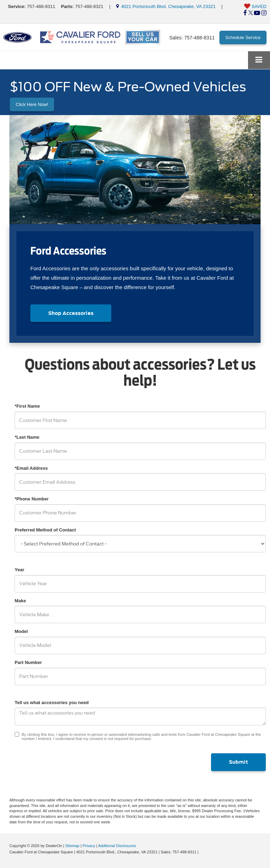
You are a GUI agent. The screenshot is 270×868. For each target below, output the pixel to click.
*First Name (27, 406)
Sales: (192, 38)
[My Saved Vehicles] (255, 7)
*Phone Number (32, 499)
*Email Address (31, 468)
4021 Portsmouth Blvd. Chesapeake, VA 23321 (166, 6)
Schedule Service (243, 37)
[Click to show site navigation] (259, 60)
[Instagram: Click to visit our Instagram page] (264, 13)
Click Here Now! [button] (32, 104)
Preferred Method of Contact (45, 530)
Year (19, 570)
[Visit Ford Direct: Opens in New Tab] (201, 852)
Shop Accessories (71, 313)
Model (21, 631)
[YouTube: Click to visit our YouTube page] (257, 13)
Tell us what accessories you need (52, 703)
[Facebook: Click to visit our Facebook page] (245, 13)
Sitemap (72, 846)
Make (20, 601)
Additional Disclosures (117, 846)
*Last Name (27, 437)
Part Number (28, 662)
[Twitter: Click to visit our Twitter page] (251, 13)
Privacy (89, 846)
